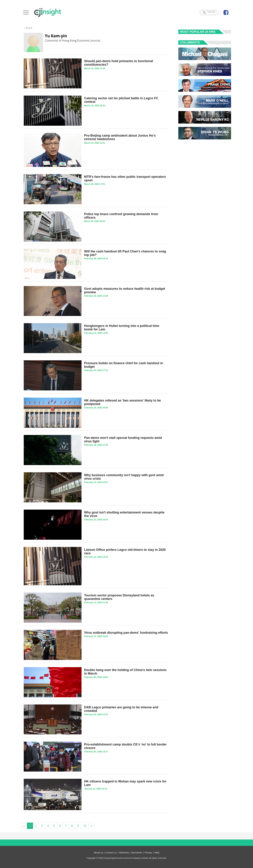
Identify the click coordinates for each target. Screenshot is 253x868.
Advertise (124, 853)
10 (85, 826)
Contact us (111, 853)
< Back (28, 28)
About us (98, 853)
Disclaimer (137, 853)
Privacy (148, 853)
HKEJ (157, 853)
